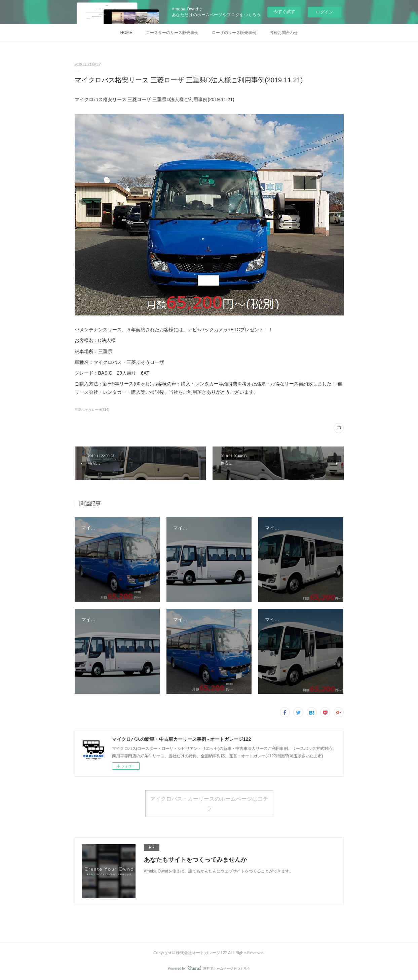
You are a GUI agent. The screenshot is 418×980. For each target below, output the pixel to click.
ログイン (325, 12)
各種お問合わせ (284, 33)
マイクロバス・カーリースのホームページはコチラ (209, 803)
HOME (126, 33)
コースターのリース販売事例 (172, 33)
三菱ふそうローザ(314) (92, 410)
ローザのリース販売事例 (234, 33)
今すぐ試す (284, 12)
